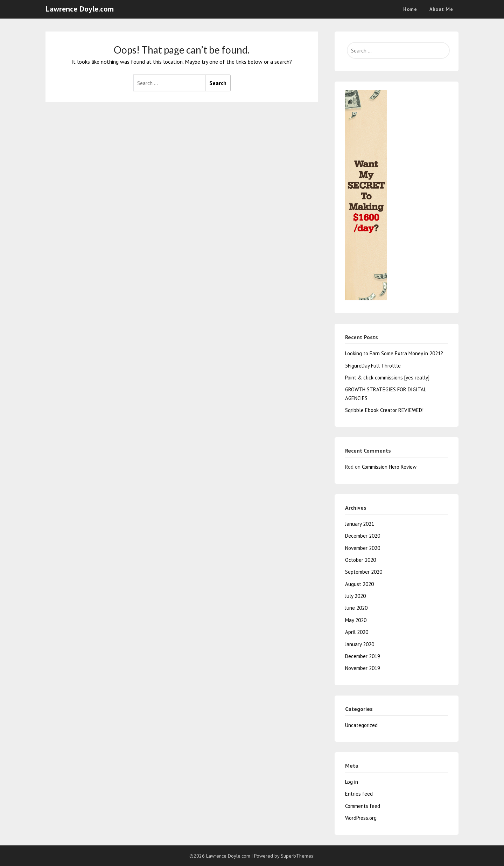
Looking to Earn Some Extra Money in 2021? (394, 353)
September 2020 (364, 572)
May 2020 (356, 620)
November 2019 (363, 668)
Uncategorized (361, 725)
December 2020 (363, 536)
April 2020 (357, 632)
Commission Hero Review (389, 467)
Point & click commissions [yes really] (387, 378)
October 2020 (360, 560)
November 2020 (363, 548)
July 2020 (355, 596)
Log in (352, 782)
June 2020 (356, 608)
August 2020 (359, 584)
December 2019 (363, 656)
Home (410, 9)
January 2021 (360, 524)
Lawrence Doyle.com (80, 9)
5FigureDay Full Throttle (373, 366)
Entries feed (359, 794)
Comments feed (363, 806)
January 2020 (360, 644)
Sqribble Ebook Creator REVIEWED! (384, 410)
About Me (441, 9)
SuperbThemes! (298, 856)
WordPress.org (361, 818)
